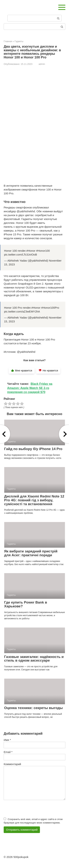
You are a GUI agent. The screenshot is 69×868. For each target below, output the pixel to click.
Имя (7, 740)
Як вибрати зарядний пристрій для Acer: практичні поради (31, 553)
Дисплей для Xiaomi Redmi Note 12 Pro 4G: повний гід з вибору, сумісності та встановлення (34, 500)
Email (8, 752)
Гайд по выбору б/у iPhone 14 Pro (33, 449)
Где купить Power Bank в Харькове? (26, 604)
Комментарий (12, 764)
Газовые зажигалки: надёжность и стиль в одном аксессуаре (34, 659)
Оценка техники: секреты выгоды (34, 708)
